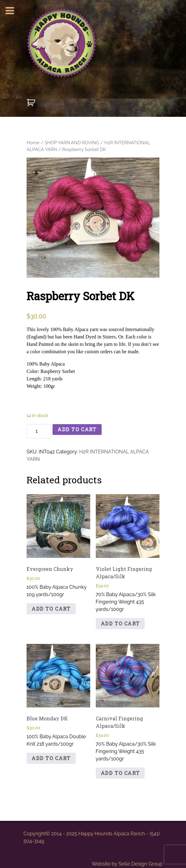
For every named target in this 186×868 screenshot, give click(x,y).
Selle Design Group (141, 864)
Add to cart (77, 429)
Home (33, 143)
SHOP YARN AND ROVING (72, 143)
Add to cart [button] (51, 609)
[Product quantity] (39, 431)
